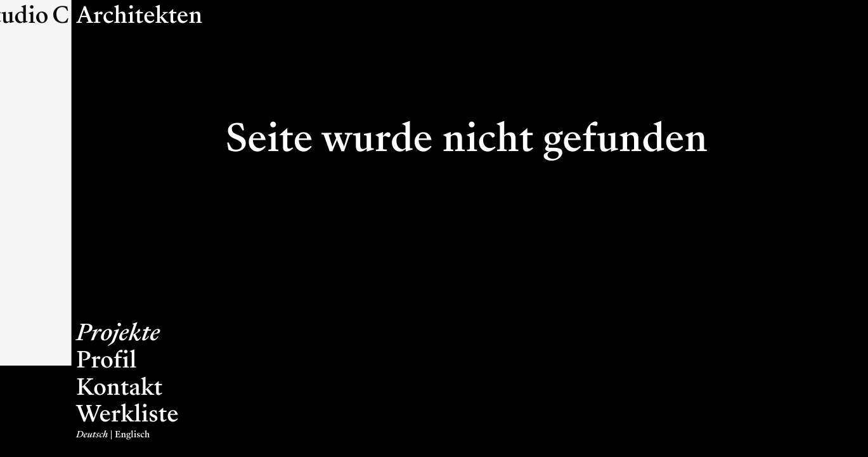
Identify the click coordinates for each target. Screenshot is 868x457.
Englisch (132, 435)
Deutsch (92, 435)
